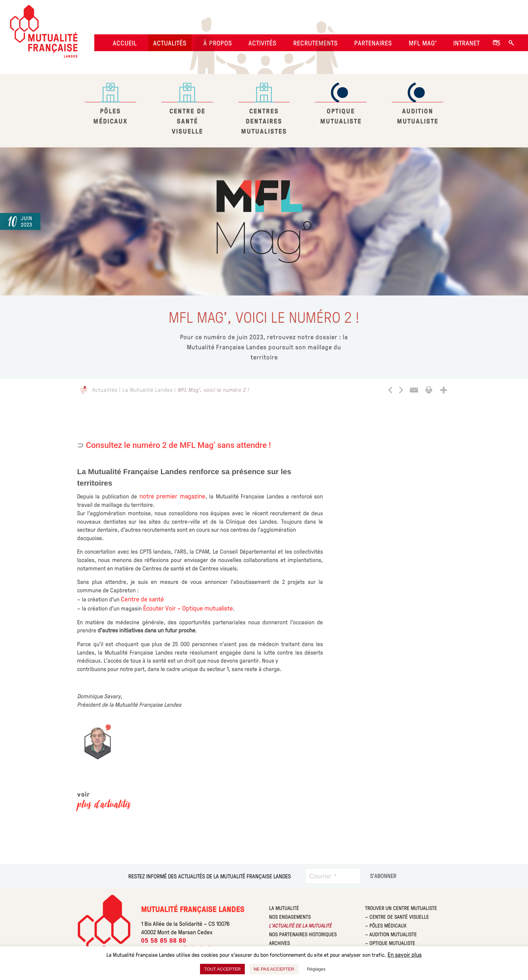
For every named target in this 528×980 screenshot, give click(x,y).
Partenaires (373, 43)
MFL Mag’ (423, 43)
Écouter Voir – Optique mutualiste (188, 608)
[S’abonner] (383, 876)
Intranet (467, 43)
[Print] (429, 390)
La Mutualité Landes (148, 390)
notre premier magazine (172, 496)
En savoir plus (405, 954)
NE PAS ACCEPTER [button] (274, 969)
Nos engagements (290, 917)
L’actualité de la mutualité (300, 925)
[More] (443, 390)
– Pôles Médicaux (386, 925)
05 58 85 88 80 (164, 941)
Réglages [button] (316, 969)
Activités (262, 43)
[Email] (414, 390)
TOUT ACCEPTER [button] (222, 969)
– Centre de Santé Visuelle (397, 917)
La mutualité (284, 908)
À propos (218, 43)
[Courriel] (333, 876)
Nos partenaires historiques (303, 934)
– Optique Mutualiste (390, 943)
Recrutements (316, 43)
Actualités (170, 43)
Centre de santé (142, 599)
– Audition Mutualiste (391, 934)
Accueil (125, 43)
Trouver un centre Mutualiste (401, 908)
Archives (279, 943)
